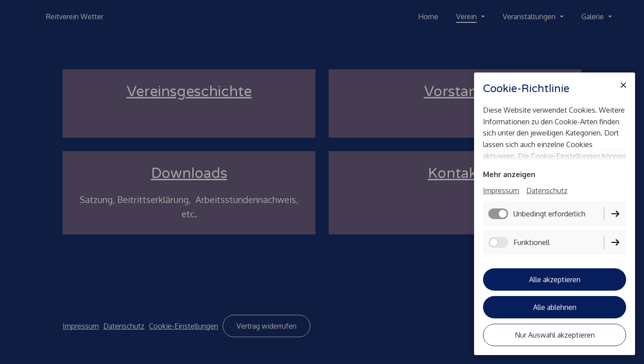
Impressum (501, 190)
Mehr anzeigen (509, 174)
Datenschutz (547, 190)
